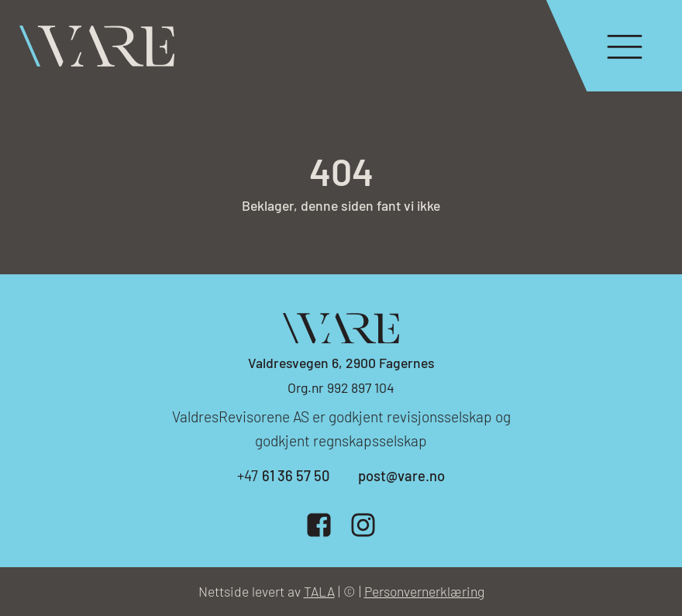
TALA (319, 591)
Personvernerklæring (424, 591)
